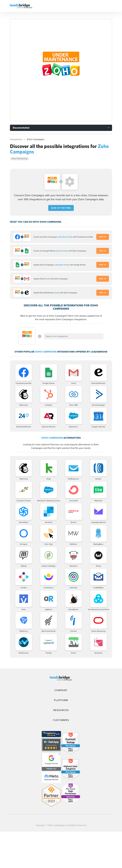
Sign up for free (61, 208)
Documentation (21, 128)
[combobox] (74, 336)
